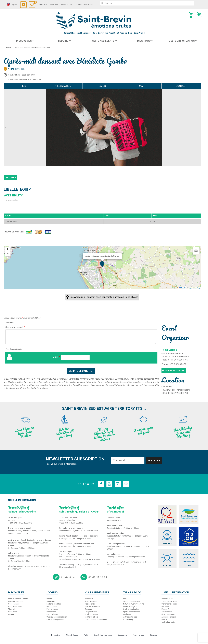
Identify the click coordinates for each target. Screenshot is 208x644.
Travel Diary (34, 3)
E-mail (56, 357)
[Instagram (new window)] (118, 484)
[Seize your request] (81, 337)
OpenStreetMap (195, 288)
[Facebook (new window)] (101, 484)
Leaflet (183, 288)
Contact (181, 86)
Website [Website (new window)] (175, 371)
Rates (102, 86)
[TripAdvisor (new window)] (127, 484)
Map (142, 86)
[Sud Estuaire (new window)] (190, 515)
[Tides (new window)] (190, 560)
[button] (191, 14)
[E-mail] (75, 358)
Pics (23, 86)
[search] (147, 3)
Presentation (63, 86)
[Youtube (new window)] (109, 484)
